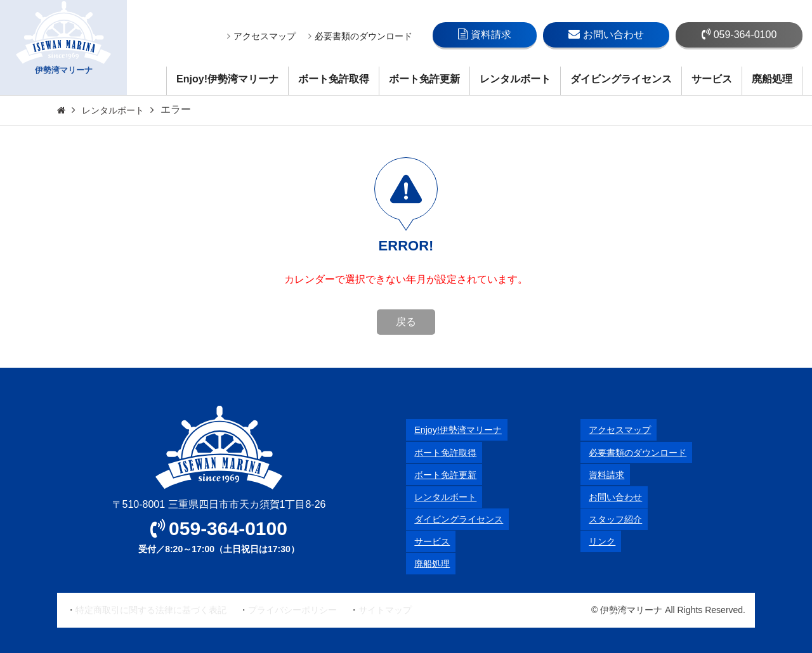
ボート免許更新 (424, 79)
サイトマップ (385, 610)
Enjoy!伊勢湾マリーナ (227, 79)
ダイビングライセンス (621, 79)
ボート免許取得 (334, 79)
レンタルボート (515, 79)
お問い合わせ (606, 34)
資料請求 (485, 34)
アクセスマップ (261, 36)
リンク (596, 541)
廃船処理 (772, 79)
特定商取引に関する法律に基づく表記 (151, 610)
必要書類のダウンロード (360, 36)
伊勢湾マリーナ (63, 48)
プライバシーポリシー (292, 610)
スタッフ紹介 (611, 519)
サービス (712, 79)
